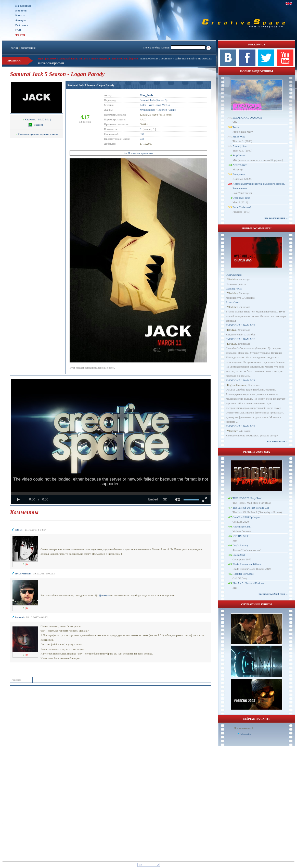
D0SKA (232, 330)
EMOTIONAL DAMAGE (247, 118)
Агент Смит (240, 165)
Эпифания (239, 174)
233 (142, 139)
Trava (236, 127)
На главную (23, 6)
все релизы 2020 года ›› (273, 594)
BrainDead (239, 555)
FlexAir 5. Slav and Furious (248, 583)
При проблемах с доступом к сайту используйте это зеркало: (176, 58)
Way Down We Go (159, 105)
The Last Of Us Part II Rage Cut (251, 508)
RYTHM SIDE (241, 536)
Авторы (21, 20)
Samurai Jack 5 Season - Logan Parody (91, 85)
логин (14, 48)
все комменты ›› (277, 441)
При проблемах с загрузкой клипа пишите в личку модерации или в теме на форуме (88, 58)
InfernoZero (246, 734)
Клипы (20, 15)
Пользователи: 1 (243, 728)
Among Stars (240, 146)
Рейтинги (22, 25)
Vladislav (232, 279)
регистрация (28, 48)
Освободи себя (241, 198)
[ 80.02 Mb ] (36, 119)
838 (142, 134)
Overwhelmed (234, 275)
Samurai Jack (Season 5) (153, 100)
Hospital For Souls (243, 574)
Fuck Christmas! (242, 207)
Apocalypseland (242, 526)
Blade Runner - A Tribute (247, 564)
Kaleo (143, 105)
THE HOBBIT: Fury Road (247, 498)
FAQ (18, 30)
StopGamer (239, 155)
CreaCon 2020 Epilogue (246, 517)
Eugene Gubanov (237, 385)
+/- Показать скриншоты (138, 153)
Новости (21, 11)
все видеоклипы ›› (276, 218)
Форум (20, 35)
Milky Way (239, 136)
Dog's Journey (241, 545)
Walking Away (234, 288)
